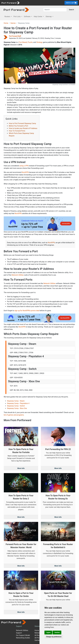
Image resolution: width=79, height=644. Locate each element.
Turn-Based (23, 42)
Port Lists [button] (17, 17)
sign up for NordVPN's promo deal (27, 311)
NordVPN (25, 172)
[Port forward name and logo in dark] (16, 10)
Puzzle (30, 42)
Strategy (39, 42)
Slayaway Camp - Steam (16, 401)
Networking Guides (23, 638)
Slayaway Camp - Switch (16, 406)
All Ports (38, 638)
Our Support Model (23, 635)
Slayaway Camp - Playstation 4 (18, 403)
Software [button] (27, 17)
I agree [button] (48, 632)
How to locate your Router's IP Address (23, 128)
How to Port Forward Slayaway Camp (22, 123)
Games (13, 23)
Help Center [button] (38, 17)
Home (6, 23)
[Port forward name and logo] (10, 3)
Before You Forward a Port (18, 126)
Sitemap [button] (49, 17)
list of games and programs (14, 415)
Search (71, 10)
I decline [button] (57, 632)
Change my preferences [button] (54, 637)
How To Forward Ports (17, 131)
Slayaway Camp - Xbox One (17, 408)
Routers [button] (8, 17)
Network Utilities (18, 275)
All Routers (39, 635)
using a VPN (24, 166)
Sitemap (38, 626)
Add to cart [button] (71, 3)
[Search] (55, 10)
